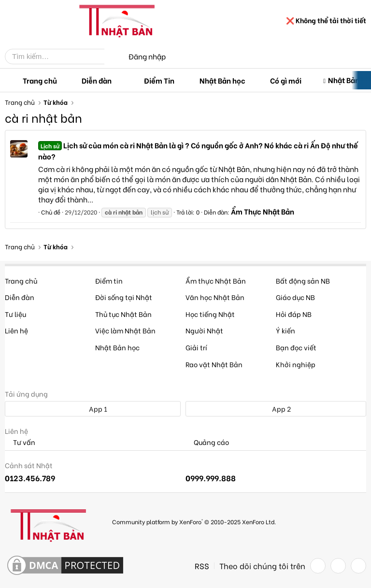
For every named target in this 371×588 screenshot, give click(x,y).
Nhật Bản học (222, 80)
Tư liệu (15, 314)
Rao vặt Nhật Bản (214, 364)
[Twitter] (338, 566)
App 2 (276, 409)
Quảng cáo (207, 442)
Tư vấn (20, 442)
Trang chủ (40, 80)
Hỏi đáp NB (294, 314)
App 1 (93, 409)
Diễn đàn (97, 80)
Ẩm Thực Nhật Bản (263, 211)
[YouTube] (358, 566)
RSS (202, 566)
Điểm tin (109, 280)
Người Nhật (204, 330)
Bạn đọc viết (296, 347)
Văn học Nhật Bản (215, 297)
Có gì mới (286, 80)
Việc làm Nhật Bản (125, 330)
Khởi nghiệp (296, 364)
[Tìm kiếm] (62, 57)
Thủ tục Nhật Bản (123, 314)
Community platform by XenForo (194, 522)
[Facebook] (318, 566)
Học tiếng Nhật (210, 314)
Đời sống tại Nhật (124, 297)
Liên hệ (16, 330)
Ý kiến (285, 330)
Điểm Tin (159, 80)
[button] (119, 80)
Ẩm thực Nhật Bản (216, 280)
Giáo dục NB (295, 297)
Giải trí (196, 347)
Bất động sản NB (303, 280)
